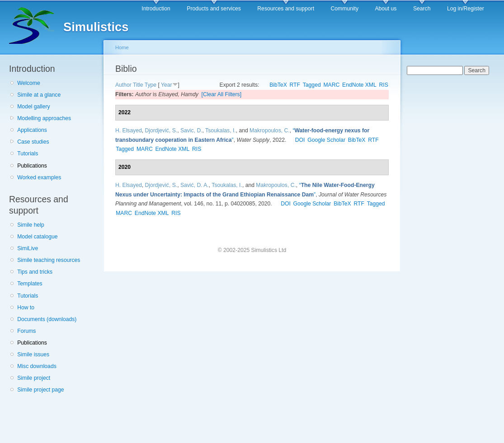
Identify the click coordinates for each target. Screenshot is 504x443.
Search (422, 9)
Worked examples (39, 177)
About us (386, 9)
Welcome (28, 83)
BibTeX (278, 85)
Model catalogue (37, 237)
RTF (295, 85)
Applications (32, 130)
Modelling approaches (44, 118)
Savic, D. (191, 131)
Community (345, 9)
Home (122, 47)
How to (26, 308)
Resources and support (286, 9)
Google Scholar (326, 140)
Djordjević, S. (161, 131)
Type (151, 85)
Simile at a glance (39, 95)
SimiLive (28, 248)
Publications (32, 166)
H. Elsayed (129, 131)
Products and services (214, 9)
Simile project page (40, 390)
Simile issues (33, 354)
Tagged (312, 85)
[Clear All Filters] (222, 94)
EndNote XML (359, 85)
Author (123, 85)
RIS (384, 85)
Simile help (31, 225)
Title (138, 85)
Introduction (156, 9)
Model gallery (33, 107)
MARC (331, 85)
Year (167, 85)
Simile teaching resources (49, 260)
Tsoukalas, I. (221, 131)
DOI (300, 140)
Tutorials (28, 154)
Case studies (33, 142)
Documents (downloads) (47, 319)
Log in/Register (466, 9)
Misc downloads (37, 366)
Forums (26, 331)
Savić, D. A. (195, 185)
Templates (30, 284)
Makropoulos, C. (270, 131)
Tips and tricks (35, 272)
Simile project (34, 378)
